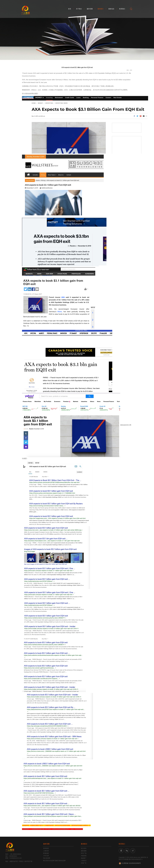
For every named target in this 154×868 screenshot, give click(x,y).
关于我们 (79, 10)
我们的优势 (47, 858)
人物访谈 (46, 851)
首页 (70, 10)
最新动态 (111, 10)
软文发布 (84, 848)
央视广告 (84, 863)
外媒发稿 (84, 856)
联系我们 (122, 10)
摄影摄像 (84, 851)
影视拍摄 (46, 853)
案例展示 (101, 10)
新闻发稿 (46, 848)
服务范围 (90, 10)
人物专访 (84, 861)
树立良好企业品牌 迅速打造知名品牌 (54, 861)
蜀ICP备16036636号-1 (136, 859)
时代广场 (84, 853)
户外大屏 (46, 856)
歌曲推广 (84, 858)
